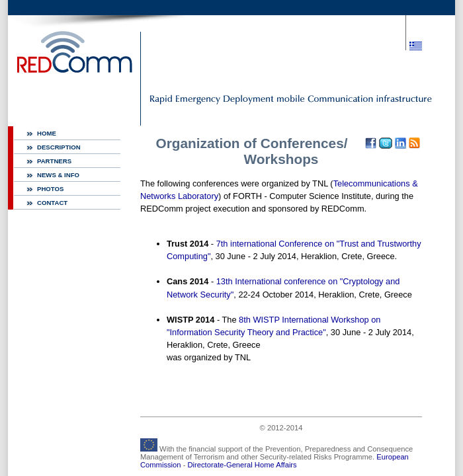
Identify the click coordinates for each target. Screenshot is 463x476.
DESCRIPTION (59, 147)
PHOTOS (50, 189)
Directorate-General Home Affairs (242, 465)
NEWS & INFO (58, 175)
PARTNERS (54, 161)
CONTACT (52, 203)
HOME (47, 133)
